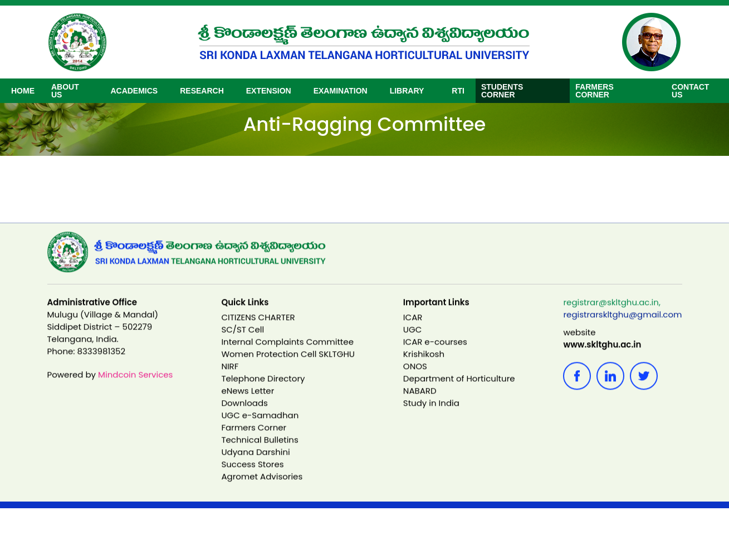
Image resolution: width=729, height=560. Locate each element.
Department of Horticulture (459, 389)
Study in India (431, 413)
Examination (341, 91)
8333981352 (102, 362)
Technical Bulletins (260, 450)
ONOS (415, 377)
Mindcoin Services (135, 385)
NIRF (230, 377)
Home (23, 91)
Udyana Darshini (255, 462)
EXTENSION (269, 91)
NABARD (420, 401)
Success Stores (252, 475)
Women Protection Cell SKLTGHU (288, 364)
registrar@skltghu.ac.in (611, 313)
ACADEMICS (134, 91)
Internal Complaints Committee (287, 352)
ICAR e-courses (435, 352)
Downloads (244, 413)
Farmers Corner (594, 91)
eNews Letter (248, 401)
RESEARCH (202, 91)
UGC (412, 340)
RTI (458, 91)
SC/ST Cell (243, 340)
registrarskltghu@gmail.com (622, 325)
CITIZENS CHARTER (258, 328)
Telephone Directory (263, 389)
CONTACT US (690, 91)
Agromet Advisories (262, 487)
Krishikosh (424, 364)
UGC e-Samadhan (260, 426)
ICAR (413, 328)
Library (407, 91)
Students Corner (502, 91)
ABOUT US (65, 91)
